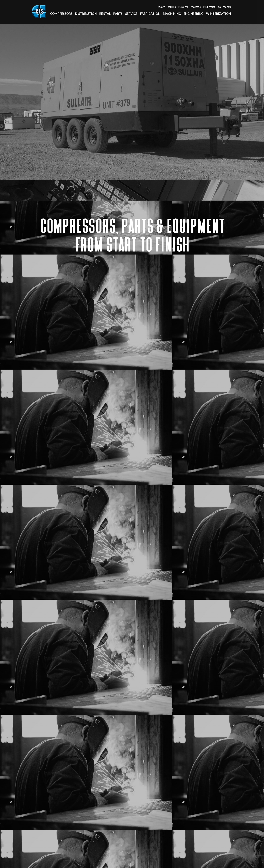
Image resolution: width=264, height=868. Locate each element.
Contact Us (224, 7)
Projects (196, 7)
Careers (172, 7)
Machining (172, 14)
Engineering (193, 14)
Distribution (86, 14)
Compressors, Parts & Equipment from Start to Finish (132, 235)
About (161, 7)
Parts (118, 14)
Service (131, 14)
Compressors (61, 14)
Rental (105, 14)
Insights (183, 7)
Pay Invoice (209, 7)
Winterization (218, 14)
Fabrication (150, 14)
